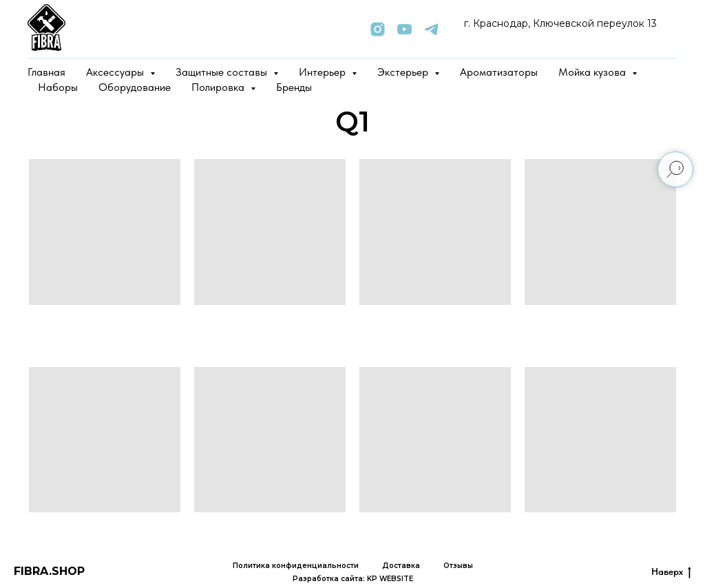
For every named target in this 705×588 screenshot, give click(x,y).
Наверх (671, 572)
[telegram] (431, 29)
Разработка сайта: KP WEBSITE (353, 579)
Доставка (401, 566)
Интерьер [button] (324, 72)
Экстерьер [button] (404, 72)
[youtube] (404, 29)
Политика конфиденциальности (296, 566)
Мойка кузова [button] (593, 72)
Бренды (294, 87)
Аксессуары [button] (116, 72)
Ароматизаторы (499, 72)
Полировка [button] (219, 87)
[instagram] (378, 29)
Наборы (58, 87)
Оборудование (135, 87)
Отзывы (458, 566)
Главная (46, 72)
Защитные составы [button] (223, 72)
